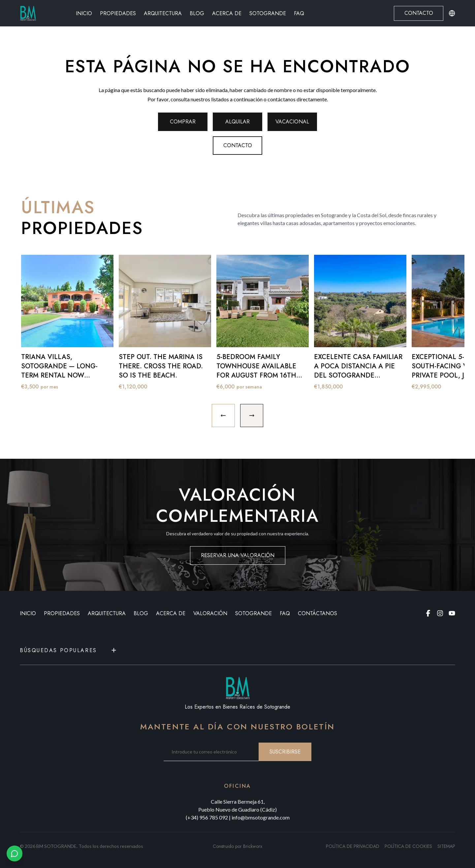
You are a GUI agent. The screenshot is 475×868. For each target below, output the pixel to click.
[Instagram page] (440, 613)
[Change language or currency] (452, 13)
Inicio (84, 13)
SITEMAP (446, 846)
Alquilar (237, 122)
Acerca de (227, 13)
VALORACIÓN (210, 613)
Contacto (419, 13)
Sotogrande (268, 13)
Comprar (183, 122)
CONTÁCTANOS (317, 613)
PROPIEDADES (62, 613)
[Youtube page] (452, 613)
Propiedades (118, 13)
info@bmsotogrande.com (261, 817)
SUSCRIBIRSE (285, 752)
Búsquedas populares (69, 650)
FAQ (299, 13)
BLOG (141, 613)
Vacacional (292, 122)
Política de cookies (408, 846)
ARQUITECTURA (107, 613)
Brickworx (253, 846)
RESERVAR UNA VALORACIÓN (238, 555)
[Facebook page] (428, 613)
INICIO (28, 613)
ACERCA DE (171, 613)
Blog (197, 13)
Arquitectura (163, 13)
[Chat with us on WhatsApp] (15, 853)
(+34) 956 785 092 (207, 817)
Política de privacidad (353, 846)
